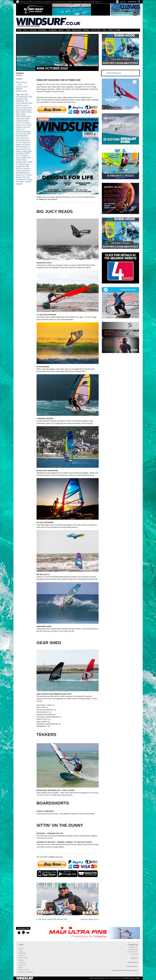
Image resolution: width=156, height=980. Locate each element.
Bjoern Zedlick (21, 112)
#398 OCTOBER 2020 (52, 69)
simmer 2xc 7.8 (21, 175)
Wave (138, 978)
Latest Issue (96, 30)
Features (33, 30)
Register (132, 2)
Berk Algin (28, 110)
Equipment (43, 30)
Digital (84, 97)
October (25, 151)
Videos (61, 30)
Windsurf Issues (22, 82)
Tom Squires (20, 182)
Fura (23, 125)
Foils (104, 30)
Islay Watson (20, 140)
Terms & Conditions (26, 972)
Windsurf (19, 89)
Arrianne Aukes (26, 108)
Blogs (21, 967)
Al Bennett (24, 103)
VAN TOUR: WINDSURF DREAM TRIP (53, 919)
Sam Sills (19, 169)
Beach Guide (77, 30)
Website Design (128, 978)
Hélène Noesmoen (22, 138)
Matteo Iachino (21, 149)
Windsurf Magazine (114, 73)
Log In (123, 2)
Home (19, 30)
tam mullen (28, 179)
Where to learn (114, 30)
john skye (23, 142)
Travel (68, 30)
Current (20, 85)
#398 (22, 95)
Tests (25, 30)
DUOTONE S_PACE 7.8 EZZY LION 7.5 (23, 121)
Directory (22, 963)
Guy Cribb (22, 134)
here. (101, 2)
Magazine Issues (22, 87)
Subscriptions (132, 966)
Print (77, 97)
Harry (20, 75)
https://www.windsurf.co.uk (99, 978)
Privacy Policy (24, 970)
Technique (53, 30)
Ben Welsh (20, 110)
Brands (86, 30)
